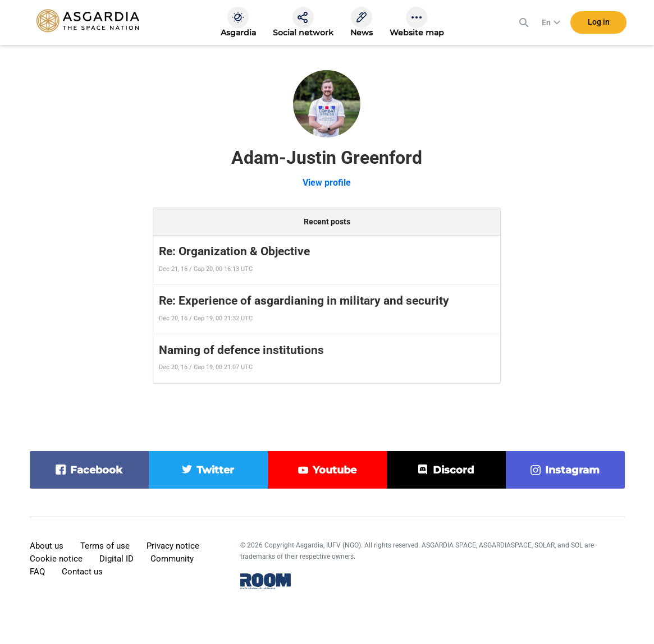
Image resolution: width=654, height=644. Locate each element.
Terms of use (105, 546)
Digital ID (116, 559)
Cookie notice (56, 559)
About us (47, 546)
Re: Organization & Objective (234, 251)
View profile (327, 183)
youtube (335, 470)
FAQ (37, 572)
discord (453, 470)
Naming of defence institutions (241, 350)
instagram (572, 470)
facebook (96, 470)
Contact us (82, 572)
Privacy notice (173, 546)
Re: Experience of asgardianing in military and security (304, 301)
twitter (215, 470)
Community (172, 559)
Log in (599, 22)
